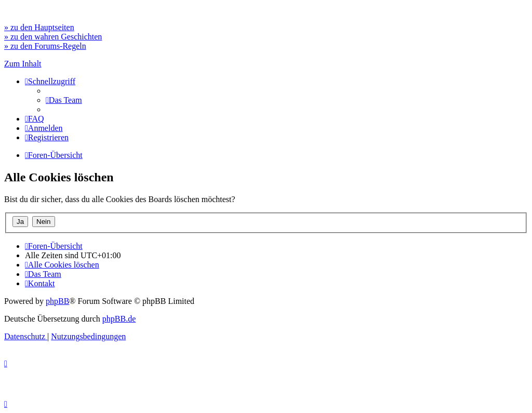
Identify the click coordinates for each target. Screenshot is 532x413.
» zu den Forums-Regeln (45, 46)
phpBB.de (119, 319)
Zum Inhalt (23, 64)
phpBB (57, 301)
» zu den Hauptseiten (39, 27)
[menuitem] (64, 100)
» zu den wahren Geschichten (53, 37)
